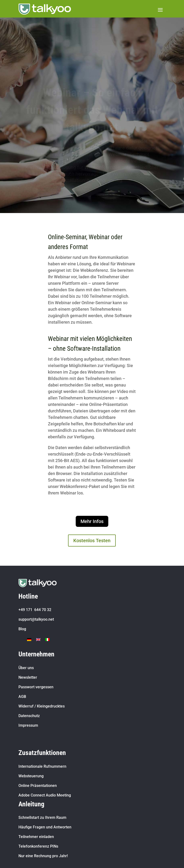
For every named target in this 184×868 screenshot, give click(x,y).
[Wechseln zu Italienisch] (47, 639)
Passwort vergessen (36, 687)
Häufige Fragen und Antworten (45, 827)
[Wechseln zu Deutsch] (29, 639)
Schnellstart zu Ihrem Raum (42, 817)
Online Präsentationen (38, 786)
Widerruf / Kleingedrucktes (42, 706)
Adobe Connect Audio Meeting (45, 795)
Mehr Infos (92, 521)
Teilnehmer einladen (36, 837)
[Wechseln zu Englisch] (38, 639)
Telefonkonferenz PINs (38, 846)
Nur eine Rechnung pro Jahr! (43, 856)
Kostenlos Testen (92, 541)
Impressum (28, 725)
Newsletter (28, 677)
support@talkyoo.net (36, 619)
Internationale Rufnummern (42, 766)
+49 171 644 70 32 (35, 610)
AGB (22, 697)
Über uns (26, 668)
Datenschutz (29, 716)
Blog (22, 629)
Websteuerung (31, 776)
